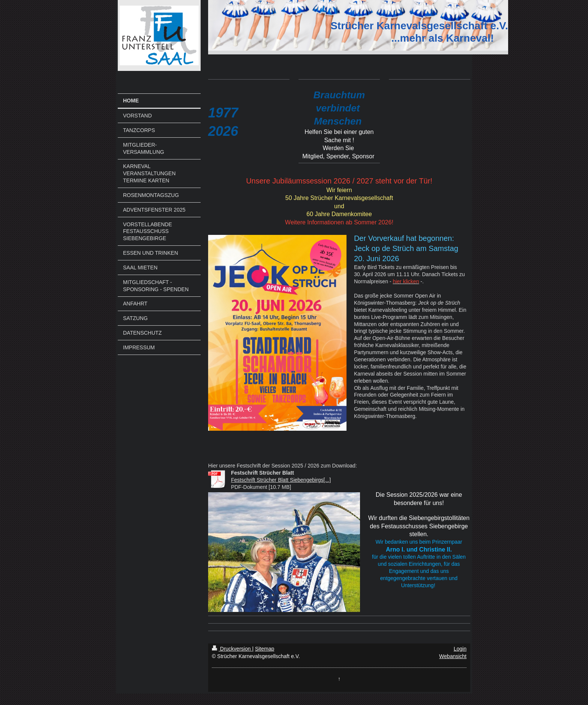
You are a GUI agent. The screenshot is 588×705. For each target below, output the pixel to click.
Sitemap (265, 649)
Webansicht (453, 656)
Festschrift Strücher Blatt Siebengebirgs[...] (281, 480)
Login (460, 649)
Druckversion (232, 649)
